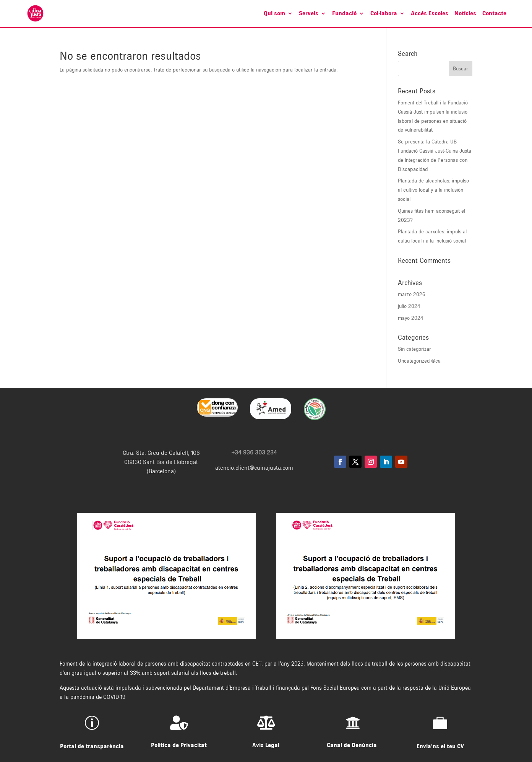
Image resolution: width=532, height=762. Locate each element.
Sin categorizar (414, 349)
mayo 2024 (411, 318)
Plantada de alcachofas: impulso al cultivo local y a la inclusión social (433, 190)
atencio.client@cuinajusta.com (254, 468)
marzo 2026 (412, 294)
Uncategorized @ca (419, 361)
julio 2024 (409, 306)
